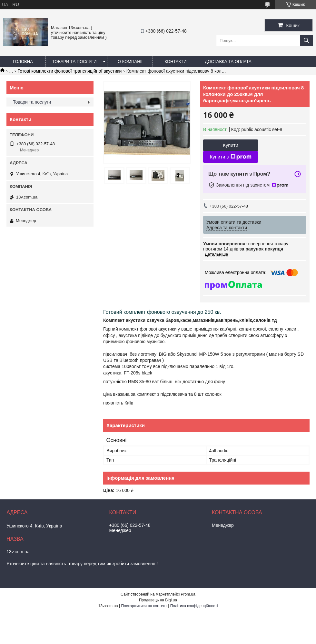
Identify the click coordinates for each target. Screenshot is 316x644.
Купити (231, 145)
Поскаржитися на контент (144, 606)
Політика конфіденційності (194, 606)
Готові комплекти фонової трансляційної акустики (70, 71)
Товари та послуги (74, 61)
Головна (23, 61)
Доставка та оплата (228, 61)
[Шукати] (306, 41)
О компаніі (130, 61)
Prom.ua (188, 594)
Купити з (230, 157)
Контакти (175, 61)
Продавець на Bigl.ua (158, 600)
